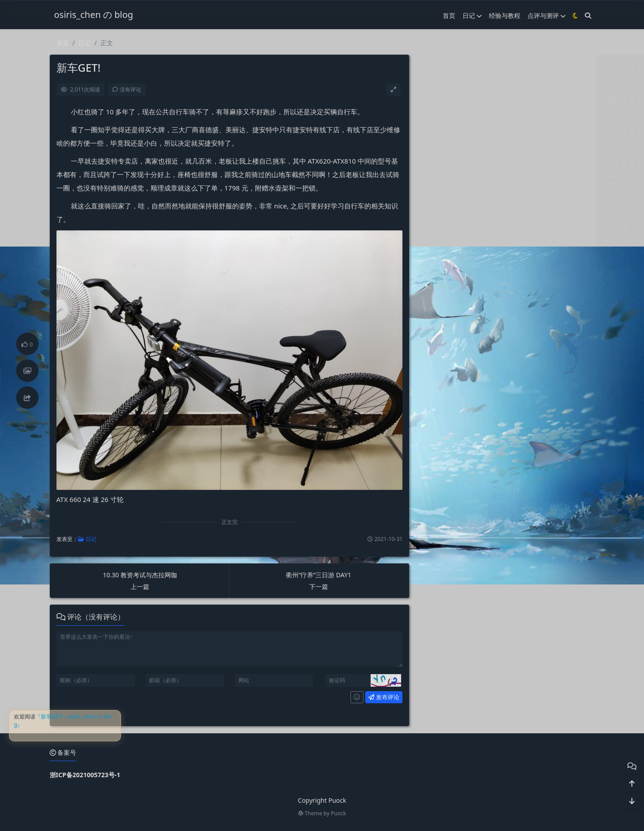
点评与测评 (547, 15)
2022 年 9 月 (441, 131)
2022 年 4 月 (441, 185)
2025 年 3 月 (441, 67)
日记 (472, 15)
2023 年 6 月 (441, 99)
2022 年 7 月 (441, 153)
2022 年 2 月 (441, 207)
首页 (449, 15)
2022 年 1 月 (441, 217)
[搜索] (588, 15)
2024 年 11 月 (443, 78)
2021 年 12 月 (443, 228)
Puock (338, 813)
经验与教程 (505, 15)
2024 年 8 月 (441, 88)
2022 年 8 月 (441, 142)
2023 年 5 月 (441, 110)
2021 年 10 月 (443, 250)
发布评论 (384, 697)
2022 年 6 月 (441, 164)
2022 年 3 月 (441, 196)
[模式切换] (575, 15)
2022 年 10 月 (443, 121)
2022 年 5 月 (441, 174)
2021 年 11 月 (443, 239)
